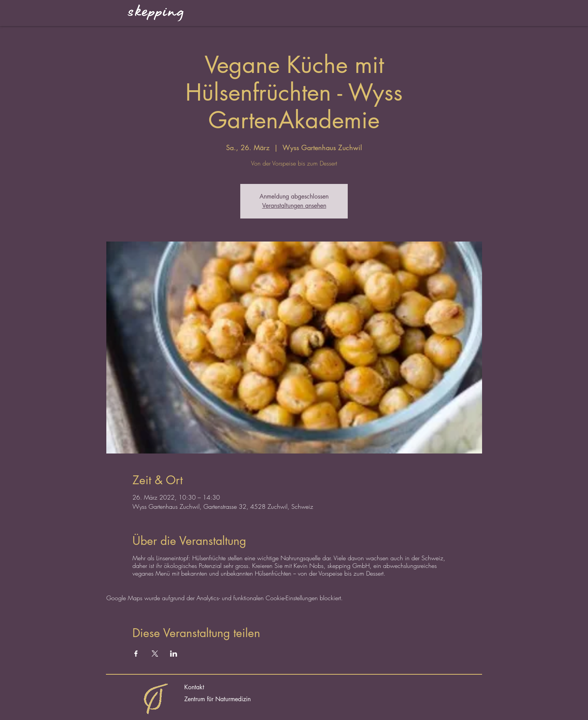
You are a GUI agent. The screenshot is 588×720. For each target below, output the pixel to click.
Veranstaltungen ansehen (294, 206)
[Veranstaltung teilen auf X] (155, 654)
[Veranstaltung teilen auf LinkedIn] (174, 654)
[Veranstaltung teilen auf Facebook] (136, 654)
